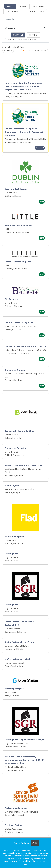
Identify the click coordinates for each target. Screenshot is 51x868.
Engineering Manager (15, 370)
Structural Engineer (14, 536)
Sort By (7, 51)
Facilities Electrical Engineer (19, 323)
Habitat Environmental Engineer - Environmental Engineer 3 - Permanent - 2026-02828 (24, 132)
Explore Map (38, 6)
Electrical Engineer (14, 825)
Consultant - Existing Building (19, 431)
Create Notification (37, 51)
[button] (34, 35)
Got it (35, 843)
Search (10, 6)
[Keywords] (26, 19)
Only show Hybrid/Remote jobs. (21, 39)
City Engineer (11, 299)
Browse (23, 6)
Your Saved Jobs (37, 11)
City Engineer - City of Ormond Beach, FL (24, 740)
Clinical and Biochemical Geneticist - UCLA (25, 346)
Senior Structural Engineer (18, 262)
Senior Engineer (12, 485)
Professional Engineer (16, 808)
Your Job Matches (15, 11)
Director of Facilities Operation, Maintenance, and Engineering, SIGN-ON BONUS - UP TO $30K (24, 760)
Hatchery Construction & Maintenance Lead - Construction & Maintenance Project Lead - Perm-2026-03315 (24, 86)
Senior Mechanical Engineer (18, 225)
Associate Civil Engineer (16, 189)
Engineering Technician (16, 448)
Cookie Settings (21, 843)
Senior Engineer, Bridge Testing (20, 642)
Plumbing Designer (14, 689)
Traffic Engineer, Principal (17, 659)
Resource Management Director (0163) (24, 465)
